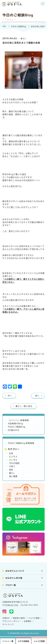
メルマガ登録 (34, 618)
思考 (11, 470)
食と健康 (13, 476)
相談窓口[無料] (19, 618)
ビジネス (13, 456)
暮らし (23, 38)
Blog (11, 174)
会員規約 (28, 621)
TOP (4, 26)
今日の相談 (14, 463)
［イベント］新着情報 (18, 420)
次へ (10, 396)
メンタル (13, 460)
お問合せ (6, 618)
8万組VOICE (14, 430)
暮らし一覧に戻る (24, 406)
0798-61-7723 (12, 605)
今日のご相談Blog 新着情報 (21, 443)
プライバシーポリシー (12, 621)
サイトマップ (8, 624)
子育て (12, 466)
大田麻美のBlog (15, 423)
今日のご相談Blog (18, 26)
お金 (11, 453)
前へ (37, 396)
